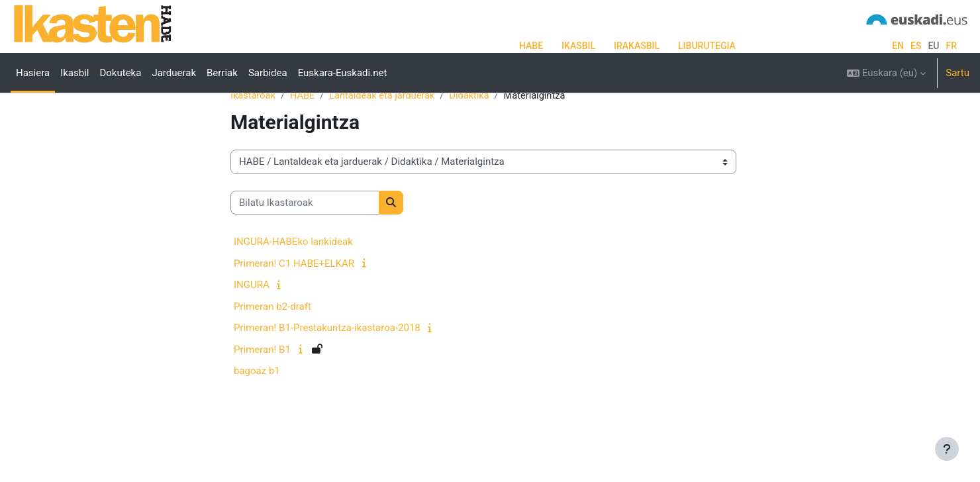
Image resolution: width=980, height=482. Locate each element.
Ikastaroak (254, 137)
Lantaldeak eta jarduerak (386, 137)
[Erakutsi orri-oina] (947, 449)
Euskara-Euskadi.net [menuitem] (343, 73)
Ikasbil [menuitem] (74, 73)
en (898, 46)
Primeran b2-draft (272, 348)
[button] (886, 73)
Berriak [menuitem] (222, 73)
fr (951, 46)
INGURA (252, 327)
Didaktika (475, 137)
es (916, 46)
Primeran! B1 (262, 391)
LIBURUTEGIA (707, 46)
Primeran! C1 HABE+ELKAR (294, 305)
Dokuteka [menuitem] (120, 73)
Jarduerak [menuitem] (174, 73)
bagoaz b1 (257, 413)
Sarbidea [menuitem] (268, 73)
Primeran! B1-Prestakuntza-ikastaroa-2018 (327, 370)
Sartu (957, 73)
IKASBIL (578, 46)
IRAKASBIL (637, 46)
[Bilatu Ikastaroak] (305, 245)
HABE (531, 46)
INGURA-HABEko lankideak (293, 284)
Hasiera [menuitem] (33, 73)
